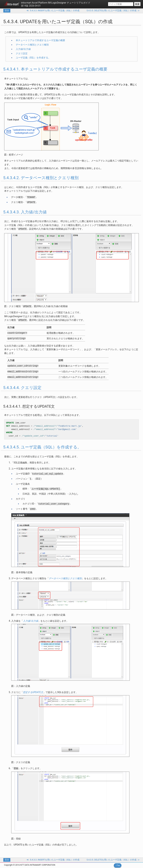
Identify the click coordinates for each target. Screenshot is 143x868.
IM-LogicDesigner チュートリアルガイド (56, 3)
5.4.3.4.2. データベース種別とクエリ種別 (41, 178)
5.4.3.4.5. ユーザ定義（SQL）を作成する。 (42, 447)
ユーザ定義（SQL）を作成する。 (33, 58)
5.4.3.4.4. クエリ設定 (22, 388)
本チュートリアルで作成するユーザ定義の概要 (40, 40)
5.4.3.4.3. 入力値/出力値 (25, 212)
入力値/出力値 (23, 49)
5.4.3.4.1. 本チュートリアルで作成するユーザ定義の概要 (55, 69)
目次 (7, 10)
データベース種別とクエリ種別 (32, 45)
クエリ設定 (22, 53)
